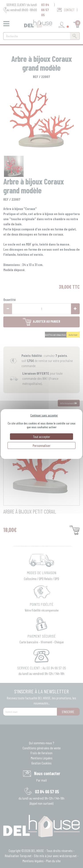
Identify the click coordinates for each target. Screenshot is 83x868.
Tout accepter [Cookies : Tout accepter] (42, 437)
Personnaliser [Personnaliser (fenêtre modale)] (42, 445)
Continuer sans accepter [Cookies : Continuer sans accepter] (44, 415)
